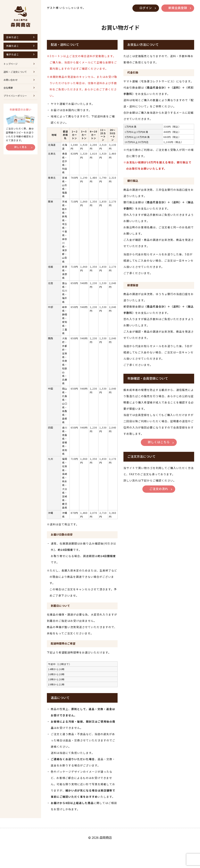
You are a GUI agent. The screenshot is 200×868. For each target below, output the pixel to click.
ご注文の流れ (159, 499)
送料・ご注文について (16, 75)
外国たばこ (13, 47)
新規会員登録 (177, 8)
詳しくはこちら (159, 451)
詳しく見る (21, 154)
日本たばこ (13, 37)
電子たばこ (13, 56)
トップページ (11, 66)
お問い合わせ (11, 84)
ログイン (143, 8)
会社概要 (9, 93)
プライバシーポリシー (16, 102)
